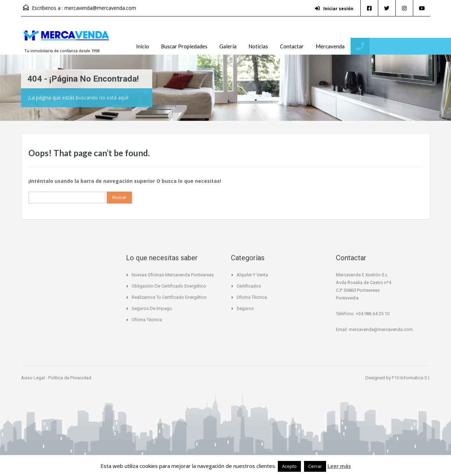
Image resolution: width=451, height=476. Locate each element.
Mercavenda (330, 46)
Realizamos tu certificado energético (169, 297)
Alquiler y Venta (252, 275)
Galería (228, 46)
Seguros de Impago (152, 308)
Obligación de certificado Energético (169, 286)
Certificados (249, 286)
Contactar (292, 46)
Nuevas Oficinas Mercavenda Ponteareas (173, 275)
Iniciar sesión (334, 9)
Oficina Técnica (147, 320)
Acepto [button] (289, 466)
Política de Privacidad (70, 378)
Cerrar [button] (315, 466)
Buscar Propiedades (184, 46)
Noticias (258, 46)
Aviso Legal (33, 378)
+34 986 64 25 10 (402, 46)
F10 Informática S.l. (411, 378)
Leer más (339, 466)
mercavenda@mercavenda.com (100, 8)
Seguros (245, 308)
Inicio (143, 46)
